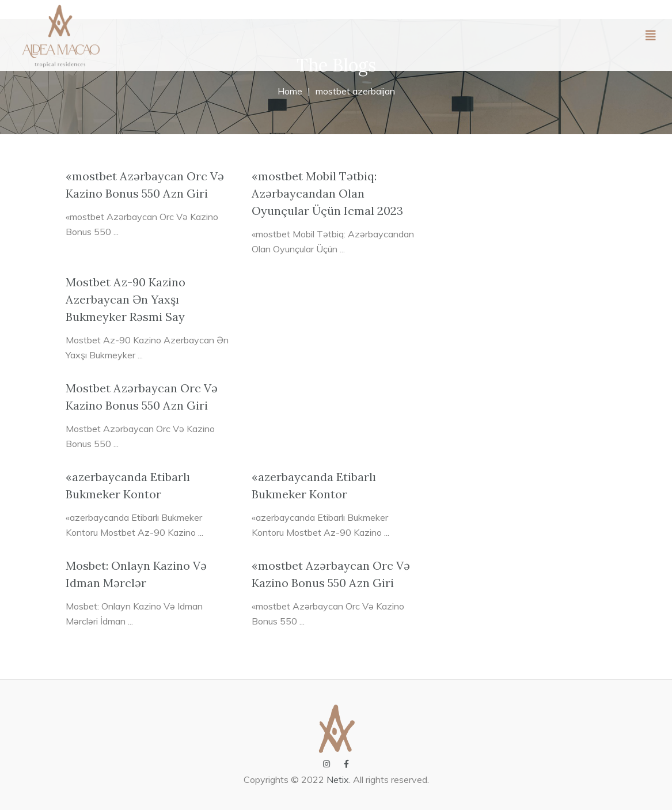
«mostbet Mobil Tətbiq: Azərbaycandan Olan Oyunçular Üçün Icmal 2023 (327, 193)
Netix (338, 779)
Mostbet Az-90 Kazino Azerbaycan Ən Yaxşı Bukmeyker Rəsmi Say (126, 299)
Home (290, 91)
